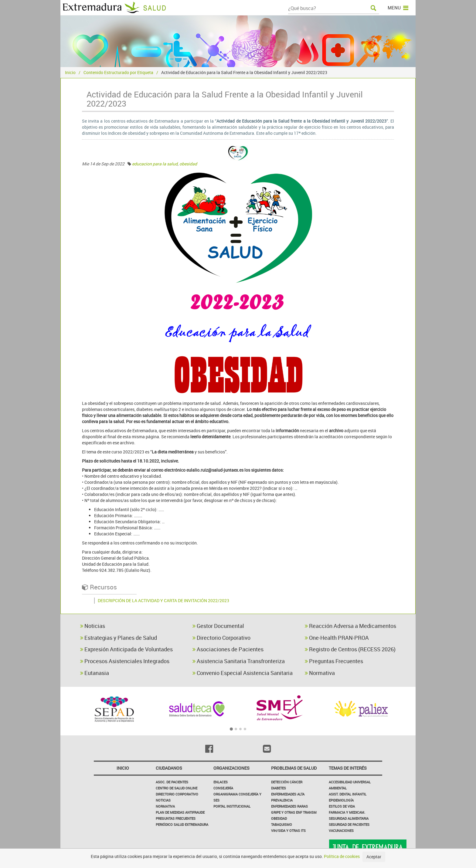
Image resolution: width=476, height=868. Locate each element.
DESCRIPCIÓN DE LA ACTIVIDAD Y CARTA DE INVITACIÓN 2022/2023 (163, 600)
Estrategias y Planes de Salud (119, 638)
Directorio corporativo (177, 794)
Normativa (320, 673)
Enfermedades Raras (289, 806)
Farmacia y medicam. (347, 812)
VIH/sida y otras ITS (288, 831)
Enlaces (221, 782)
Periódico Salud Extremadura (182, 824)
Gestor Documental (218, 626)
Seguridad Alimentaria (349, 818)
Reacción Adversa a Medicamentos (350, 626)
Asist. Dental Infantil (348, 794)
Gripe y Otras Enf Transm (294, 812)
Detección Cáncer (287, 782)
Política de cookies (342, 856)
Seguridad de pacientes (349, 824)
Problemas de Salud (294, 768)
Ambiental (338, 788)
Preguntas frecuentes (176, 818)
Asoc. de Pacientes (172, 782)
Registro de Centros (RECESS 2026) (350, 649)
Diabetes (279, 788)
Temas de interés (348, 768)
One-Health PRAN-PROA (337, 638)
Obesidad (279, 818)
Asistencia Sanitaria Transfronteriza (239, 661)
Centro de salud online (177, 788)
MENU (398, 8)
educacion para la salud (155, 164)
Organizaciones (231, 768)
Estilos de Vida (342, 806)
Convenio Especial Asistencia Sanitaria (243, 673)
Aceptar (374, 857)
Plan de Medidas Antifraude (180, 812)
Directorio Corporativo (221, 638)
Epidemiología (341, 800)
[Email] (267, 749)
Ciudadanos (169, 768)
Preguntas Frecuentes (334, 661)
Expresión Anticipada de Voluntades (126, 649)
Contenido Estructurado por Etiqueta (118, 72)
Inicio (70, 72)
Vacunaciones (341, 831)
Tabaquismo (282, 824)
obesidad (188, 164)
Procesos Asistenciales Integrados (125, 661)
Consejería (223, 788)
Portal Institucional (232, 806)
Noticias (93, 626)
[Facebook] (209, 749)
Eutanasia (95, 673)
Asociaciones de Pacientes (228, 649)
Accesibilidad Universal (350, 782)
